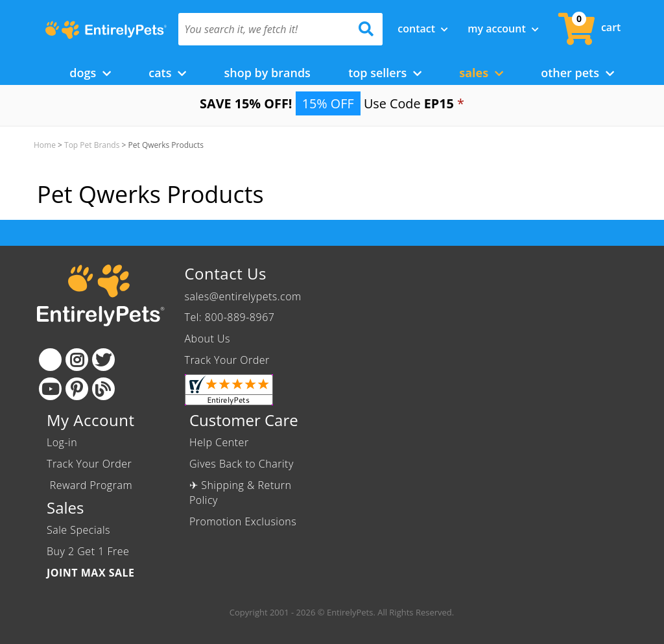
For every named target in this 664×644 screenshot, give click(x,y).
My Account (503, 29)
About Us (207, 339)
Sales (481, 73)
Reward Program (91, 485)
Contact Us (226, 273)
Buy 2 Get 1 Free (88, 551)
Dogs (90, 73)
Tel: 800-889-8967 (230, 317)
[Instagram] (77, 360)
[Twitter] (103, 360)
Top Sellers (385, 73)
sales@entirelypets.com (243, 296)
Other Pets (577, 73)
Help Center (219, 442)
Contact (423, 29)
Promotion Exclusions (243, 521)
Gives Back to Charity (242, 464)
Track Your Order (227, 360)
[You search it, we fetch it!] (265, 29)
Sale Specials (78, 530)
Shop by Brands (267, 73)
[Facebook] (50, 360)
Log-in (62, 442)
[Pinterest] (77, 389)
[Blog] (103, 389)
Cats (167, 73)
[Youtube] (50, 389)
